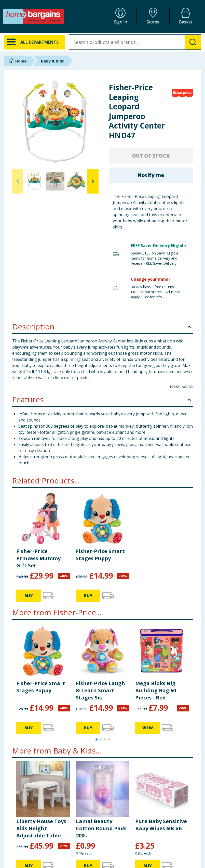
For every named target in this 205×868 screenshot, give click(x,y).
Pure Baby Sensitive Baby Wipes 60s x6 (161, 825)
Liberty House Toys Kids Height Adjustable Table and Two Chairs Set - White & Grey (42, 828)
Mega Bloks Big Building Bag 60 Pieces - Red (156, 690)
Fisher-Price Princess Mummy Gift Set (38, 558)
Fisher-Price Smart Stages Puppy (100, 555)
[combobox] (135, 42)
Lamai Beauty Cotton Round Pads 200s (101, 828)
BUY (29, 596)
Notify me (151, 175)
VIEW (148, 728)
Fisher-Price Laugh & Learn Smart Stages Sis (100, 690)
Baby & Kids (52, 61)
